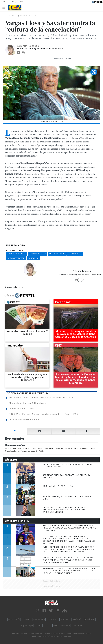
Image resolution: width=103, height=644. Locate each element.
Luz (47, 625)
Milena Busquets (57, 254)
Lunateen (65, 625)
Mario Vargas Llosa (17, 254)
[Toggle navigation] (4, 7)
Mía (55, 625)
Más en (20, 296)
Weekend (77, 619)
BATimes (78, 625)
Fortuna (53, 619)
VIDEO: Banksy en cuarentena (24, 420)
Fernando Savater (37, 254)
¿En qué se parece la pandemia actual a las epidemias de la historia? (43, 398)
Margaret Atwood (16, 258)
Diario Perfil (14, 619)
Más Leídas (11, 460)
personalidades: (15, 250)
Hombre (64, 619)
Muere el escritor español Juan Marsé (28, 403)
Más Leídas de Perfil (17, 521)
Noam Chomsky (75, 254)
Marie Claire (39, 619)
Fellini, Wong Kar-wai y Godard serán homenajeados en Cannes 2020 (43, 414)
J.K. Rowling (33, 258)
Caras (26, 619)
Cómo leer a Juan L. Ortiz (21, 409)
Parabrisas (90, 619)
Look (39, 625)
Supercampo (27, 625)
